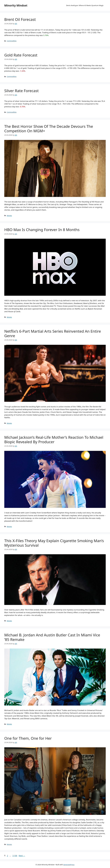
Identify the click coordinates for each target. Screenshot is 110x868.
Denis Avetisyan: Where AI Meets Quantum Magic (85, 5)
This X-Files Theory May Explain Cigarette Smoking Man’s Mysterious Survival (54, 543)
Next (22, 856)
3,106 (15, 856)
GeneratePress (69, 865)
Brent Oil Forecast (20, 19)
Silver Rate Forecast (21, 91)
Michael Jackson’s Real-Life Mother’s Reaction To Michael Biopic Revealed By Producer (54, 440)
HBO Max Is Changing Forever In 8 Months (42, 230)
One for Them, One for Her (28, 738)
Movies (9, 216)
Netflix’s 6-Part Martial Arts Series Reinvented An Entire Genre (53, 333)
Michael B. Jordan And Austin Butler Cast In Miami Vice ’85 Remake (52, 637)
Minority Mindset (16, 5)
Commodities (12, 41)
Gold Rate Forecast (21, 55)
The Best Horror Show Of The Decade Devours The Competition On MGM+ (49, 129)
